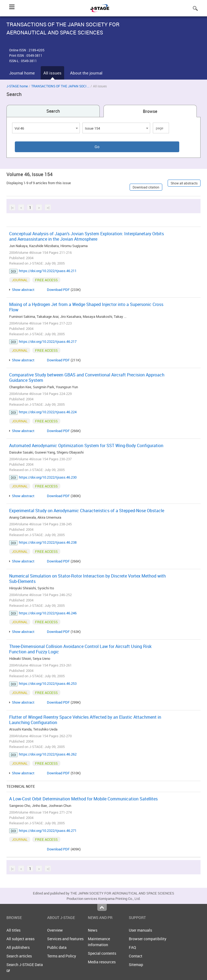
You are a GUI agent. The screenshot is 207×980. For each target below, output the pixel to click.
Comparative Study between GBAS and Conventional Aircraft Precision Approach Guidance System (87, 377)
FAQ (132, 947)
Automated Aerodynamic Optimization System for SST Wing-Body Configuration (86, 446)
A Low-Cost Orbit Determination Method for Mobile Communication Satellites (83, 799)
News (93, 930)
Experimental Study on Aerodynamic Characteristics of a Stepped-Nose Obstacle (87, 511)
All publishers (18, 947)
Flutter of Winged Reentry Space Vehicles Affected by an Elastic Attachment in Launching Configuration (85, 720)
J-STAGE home (17, 86)
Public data (57, 947)
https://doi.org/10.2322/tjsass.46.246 (48, 613)
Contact (136, 956)
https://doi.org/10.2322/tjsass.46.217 (48, 341)
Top (102, 907)
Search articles (19, 956)
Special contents (102, 953)
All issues (52, 73)
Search (53, 111)
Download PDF (58, 290)
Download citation (146, 187)
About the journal (86, 73)
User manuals (140, 930)
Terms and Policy (62, 956)
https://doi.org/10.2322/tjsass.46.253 (48, 683)
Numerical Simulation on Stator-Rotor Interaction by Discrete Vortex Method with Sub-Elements (87, 579)
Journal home (22, 73)
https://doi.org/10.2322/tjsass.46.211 (48, 271)
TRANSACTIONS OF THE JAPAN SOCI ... (60, 86)
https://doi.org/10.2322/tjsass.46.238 (48, 542)
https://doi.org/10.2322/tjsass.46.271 (48, 831)
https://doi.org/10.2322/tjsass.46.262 (48, 754)
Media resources (102, 962)
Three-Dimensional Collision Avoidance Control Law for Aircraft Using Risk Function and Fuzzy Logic (80, 649)
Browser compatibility (148, 939)
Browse (150, 111)
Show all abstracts (184, 183)
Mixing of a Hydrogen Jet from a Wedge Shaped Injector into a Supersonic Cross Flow (86, 307)
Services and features (65, 939)
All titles (13, 930)
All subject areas (20, 939)
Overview (55, 930)
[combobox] (46, 128)
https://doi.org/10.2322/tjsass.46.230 (48, 477)
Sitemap (136, 965)
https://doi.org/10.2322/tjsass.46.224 (48, 412)
